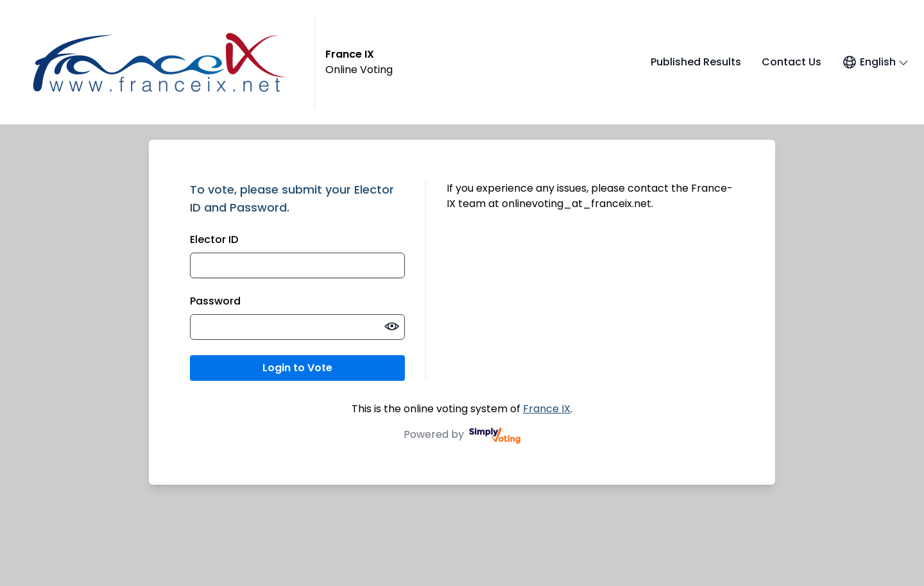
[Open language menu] (875, 62)
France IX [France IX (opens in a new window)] (547, 409)
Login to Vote (297, 368)
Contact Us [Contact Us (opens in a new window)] (791, 62)
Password (215, 301)
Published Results (696, 62)
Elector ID (214, 239)
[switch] (392, 327)
